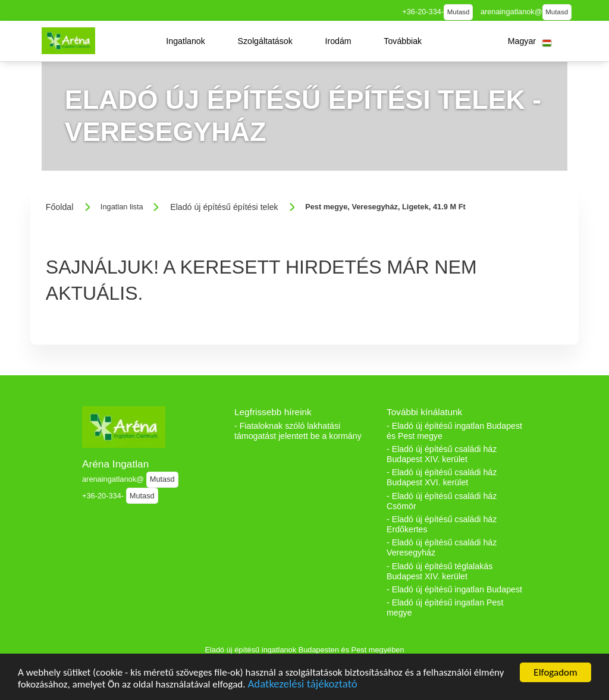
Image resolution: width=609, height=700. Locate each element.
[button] (186, 41)
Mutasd (459, 12)
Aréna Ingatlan (115, 464)
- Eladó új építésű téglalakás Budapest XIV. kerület (440, 571)
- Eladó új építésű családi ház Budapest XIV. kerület (442, 454)
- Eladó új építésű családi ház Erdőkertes (442, 524)
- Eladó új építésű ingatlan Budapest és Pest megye (454, 431)
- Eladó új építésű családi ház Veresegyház (442, 547)
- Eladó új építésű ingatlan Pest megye (445, 608)
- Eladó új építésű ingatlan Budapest (454, 589)
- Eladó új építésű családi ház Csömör (442, 501)
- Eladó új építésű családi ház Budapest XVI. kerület (442, 477)
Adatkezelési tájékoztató (302, 685)
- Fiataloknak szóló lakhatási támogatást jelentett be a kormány (298, 431)
